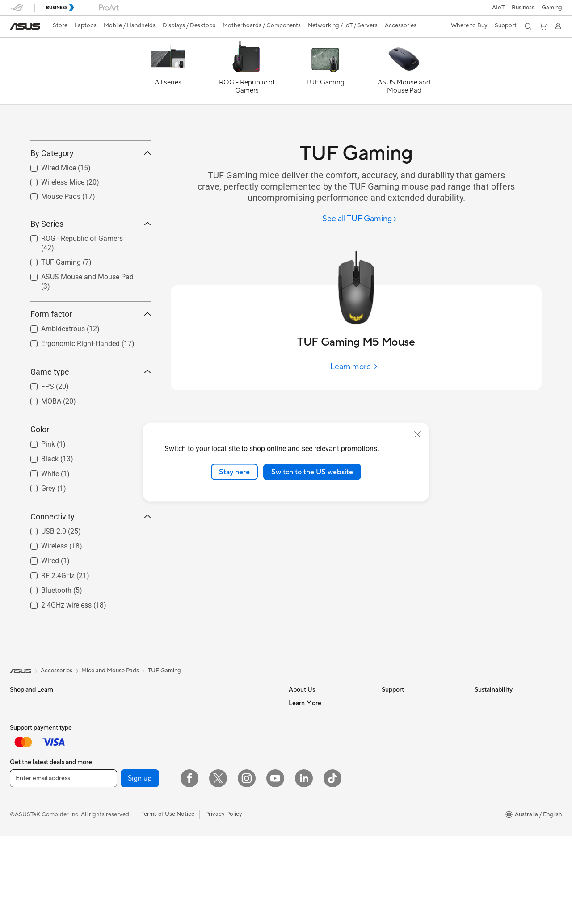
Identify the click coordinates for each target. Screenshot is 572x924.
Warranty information (410, 850)
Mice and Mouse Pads (223, 885)
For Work (22, 770)
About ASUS (305, 743)
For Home (23, 757)
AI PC (296, 878)
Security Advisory (405, 810)
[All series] (168, 73)
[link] (25, 26)
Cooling (113, 878)
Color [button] (91, 469)
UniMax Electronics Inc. (320, 850)
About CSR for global (317, 797)
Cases (110, 864)
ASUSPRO (303, 918)
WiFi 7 (203, 757)
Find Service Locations (412, 756)
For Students (27, 797)
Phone (18, 851)
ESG (480, 743)
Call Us (391, 797)
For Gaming (25, 810)
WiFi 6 (203, 770)
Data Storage (120, 918)
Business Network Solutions (231, 844)
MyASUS (394, 837)
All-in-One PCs (122, 743)
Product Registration (409, 770)
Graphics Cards (123, 851)
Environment (491, 756)
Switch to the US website (312, 472)
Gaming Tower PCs (127, 770)
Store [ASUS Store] (60, 25)
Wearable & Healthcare (40, 865)
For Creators (27, 784)
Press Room (305, 810)
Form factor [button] (91, 354)
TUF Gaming (164, 710)
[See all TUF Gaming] (360, 219)
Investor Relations (313, 783)
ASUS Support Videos (411, 823)
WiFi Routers (212, 784)
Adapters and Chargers (225, 912)
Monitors (22, 919)
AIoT (498, 8)
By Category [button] (91, 193)
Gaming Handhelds (35, 891)
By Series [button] (91, 264)
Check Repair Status (409, 743)
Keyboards (209, 872)
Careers (299, 756)
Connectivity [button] (91, 556)
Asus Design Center (315, 904)
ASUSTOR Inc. (308, 823)
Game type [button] (91, 411)
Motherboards (122, 837)
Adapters (207, 818)
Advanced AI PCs (312, 891)
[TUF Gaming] (325, 73)
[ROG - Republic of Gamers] (247, 73)
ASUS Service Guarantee (414, 864)
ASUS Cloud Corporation (322, 837)
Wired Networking (219, 831)
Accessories (26, 824)
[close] (417, 434)
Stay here (234, 472)
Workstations (120, 797)
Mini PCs (114, 783)
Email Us (393, 783)
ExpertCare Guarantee (412, 877)
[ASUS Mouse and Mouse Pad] (404, 73)
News (296, 770)
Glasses (112, 810)
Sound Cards (120, 904)
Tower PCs (116, 756)
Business (523, 8)
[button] (552, 8)
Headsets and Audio (221, 899)
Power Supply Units (128, 891)
